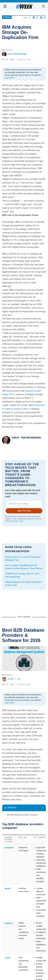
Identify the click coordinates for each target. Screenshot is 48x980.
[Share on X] (37, 18)
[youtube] (24, 876)
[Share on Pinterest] (41, 18)
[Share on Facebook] (34, 18)
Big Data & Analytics (36, 904)
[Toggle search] (43, 6)
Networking (32, 913)
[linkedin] (17, 876)
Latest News (32, 888)
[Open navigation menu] (5, 6)
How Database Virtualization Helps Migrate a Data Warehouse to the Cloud (23, 791)
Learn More (9, 78)
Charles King (9, 706)
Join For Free (24, 511)
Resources (31, 892)
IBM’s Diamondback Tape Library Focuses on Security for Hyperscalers (23, 700)
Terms (7, 521)
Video (29, 900)
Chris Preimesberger (14, 54)
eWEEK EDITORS (9, 752)
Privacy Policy (18, 521)
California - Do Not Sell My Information (34, 949)
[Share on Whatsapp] (45, 18)
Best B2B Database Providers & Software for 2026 (19, 654)
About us (7, 888)
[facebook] (10, 876)
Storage (7, 17)
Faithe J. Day (9, 660)
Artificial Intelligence (36, 896)
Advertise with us (11, 895)
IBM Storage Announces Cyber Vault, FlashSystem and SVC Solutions (22, 746)
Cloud (29, 909)
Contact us (8, 891)
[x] (38, 876)
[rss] (31, 876)
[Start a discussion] (30, 18)
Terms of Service (6, 949)
